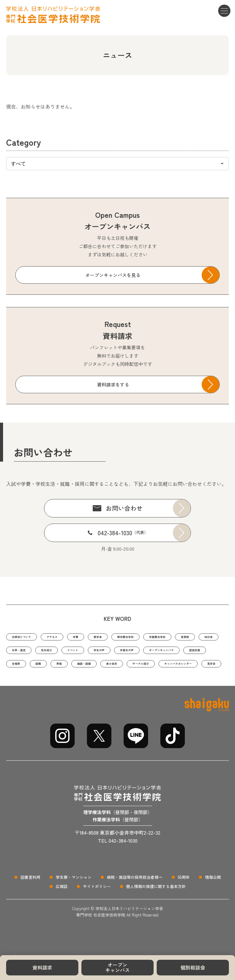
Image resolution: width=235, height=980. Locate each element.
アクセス (69, 637)
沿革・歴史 (82, 653)
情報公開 (213, 898)
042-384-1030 (123, 533)
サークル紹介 (98, 683)
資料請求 (42, 967)
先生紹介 (117, 653)
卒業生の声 (23, 668)
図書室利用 (30, 898)
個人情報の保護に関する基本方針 (156, 907)
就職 (174, 668)
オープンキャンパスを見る (113, 275)
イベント (151, 653)
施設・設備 (23, 683)
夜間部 (19, 653)
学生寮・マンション (74, 898)
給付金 (48, 653)
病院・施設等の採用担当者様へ (135, 898)
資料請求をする (113, 384)
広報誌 (62, 907)
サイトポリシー (97, 907)
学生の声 (185, 653)
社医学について (28, 637)
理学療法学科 (160, 637)
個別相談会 (193, 967)
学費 (98, 637)
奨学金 (124, 637)
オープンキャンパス (117, 967)
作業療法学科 (203, 637)
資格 (199, 668)
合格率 (147, 668)
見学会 (195, 683)
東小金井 (59, 683)
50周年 (184, 898)
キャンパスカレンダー (150, 683)
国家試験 (116, 668)
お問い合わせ (124, 508)
